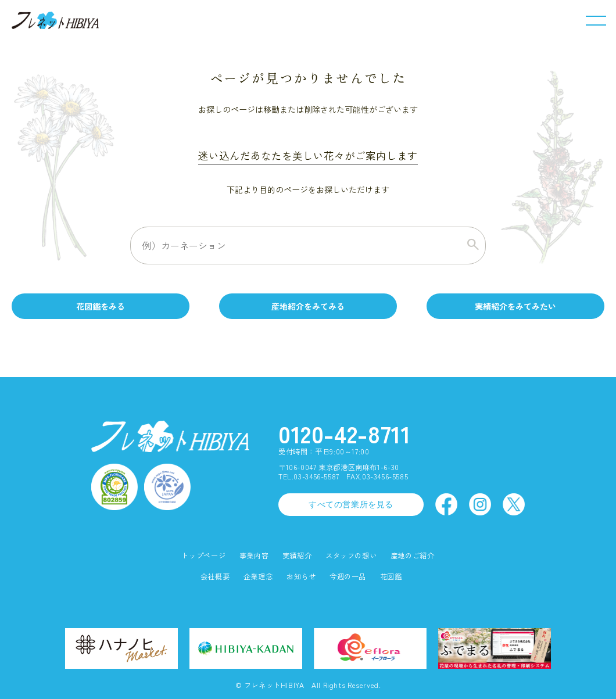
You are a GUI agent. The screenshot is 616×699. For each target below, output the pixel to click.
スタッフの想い (351, 556)
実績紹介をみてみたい (515, 306)
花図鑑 (391, 577)
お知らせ (301, 577)
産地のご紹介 (413, 556)
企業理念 (258, 577)
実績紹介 (297, 556)
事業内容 (254, 556)
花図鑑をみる (101, 306)
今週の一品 (348, 577)
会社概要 (215, 577)
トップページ (203, 556)
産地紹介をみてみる (308, 306)
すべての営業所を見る (351, 504)
